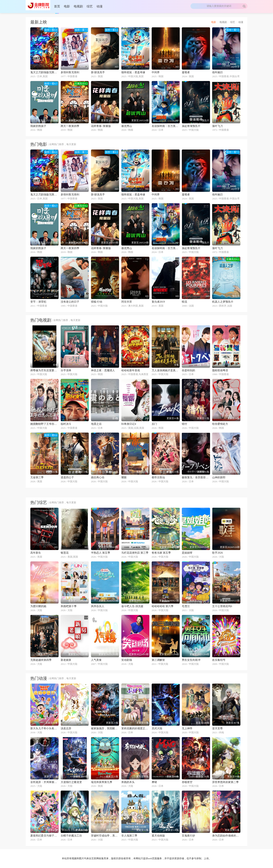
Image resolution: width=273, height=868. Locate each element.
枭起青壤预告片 (191, 126)
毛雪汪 (186, 606)
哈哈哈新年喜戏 (131, 370)
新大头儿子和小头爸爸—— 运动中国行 (44, 728)
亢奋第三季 (37, 477)
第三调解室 (158, 660)
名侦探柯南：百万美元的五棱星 (166, 126)
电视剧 (223, 22)
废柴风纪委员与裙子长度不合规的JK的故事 (44, 836)
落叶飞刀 (217, 126)
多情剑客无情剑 (70, 72)
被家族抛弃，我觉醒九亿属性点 (105, 728)
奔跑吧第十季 (69, 606)
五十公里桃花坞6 (222, 606)
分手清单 (66, 370)
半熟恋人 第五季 (101, 553)
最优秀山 (127, 126)
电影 (214, 22)
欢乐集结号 (219, 660)
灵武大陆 (157, 728)
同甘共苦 (127, 302)
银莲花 (65, 553)
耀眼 (124, 477)
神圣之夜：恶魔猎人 (103, 370)
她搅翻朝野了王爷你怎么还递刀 (44, 424)
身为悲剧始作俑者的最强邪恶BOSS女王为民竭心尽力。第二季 (226, 836)
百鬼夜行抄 (188, 836)
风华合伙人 (98, 606)
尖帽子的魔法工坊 (71, 836)
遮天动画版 (158, 836)
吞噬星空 (187, 782)
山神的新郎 (219, 477)
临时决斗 (66, 424)
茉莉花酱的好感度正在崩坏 (135, 728)
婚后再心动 (98, 477)
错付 (184, 424)
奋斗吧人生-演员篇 (132, 606)
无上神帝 (187, 728)
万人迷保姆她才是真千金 (166, 370)
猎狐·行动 (97, 302)
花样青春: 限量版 (101, 126)
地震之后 (96, 424)
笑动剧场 (127, 660)
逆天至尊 (217, 728)
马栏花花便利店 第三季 (135, 553)
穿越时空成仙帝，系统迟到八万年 (105, 836)
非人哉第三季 (129, 836)
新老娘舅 (66, 660)
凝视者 (186, 72)
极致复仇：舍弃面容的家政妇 (196, 477)
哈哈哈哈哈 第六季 (163, 606)
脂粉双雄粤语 (220, 370)
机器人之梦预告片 (223, 302)
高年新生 (36, 553)
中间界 (156, 72)
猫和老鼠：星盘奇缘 (133, 72)
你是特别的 (188, 370)
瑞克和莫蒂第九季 (102, 782)
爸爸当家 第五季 (161, 553)
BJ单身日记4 (129, 424)
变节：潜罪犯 (38, 302)
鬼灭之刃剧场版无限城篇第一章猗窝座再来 (44, 72)
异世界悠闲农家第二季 (225, 782)
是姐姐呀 (187, 553)
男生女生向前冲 (191, 660)
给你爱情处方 (220, 424)
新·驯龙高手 (98, 72)
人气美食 (96, 660)
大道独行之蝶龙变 (71, 782)
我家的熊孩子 (38, 126)
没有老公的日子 (70, 302)
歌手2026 (217, 553)
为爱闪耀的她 (38, 606)
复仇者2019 (158, 302)
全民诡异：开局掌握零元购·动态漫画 (44, 782)
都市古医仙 (158, 477)
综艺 (233, 22)
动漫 (241, 22)
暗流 (184, 302)
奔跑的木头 (128, 782)
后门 (154, 424)
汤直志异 (66, 728)
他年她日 (217, 72)
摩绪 (154, 782)
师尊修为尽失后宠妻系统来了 (44, 370)
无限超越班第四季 (41, 660)
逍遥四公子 (67, 477)
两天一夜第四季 (70, 126)
